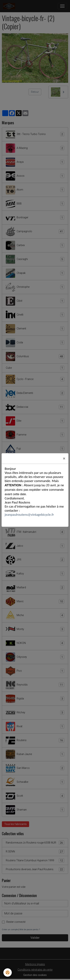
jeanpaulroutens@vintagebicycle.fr (29, 515)
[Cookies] (8, 972)
